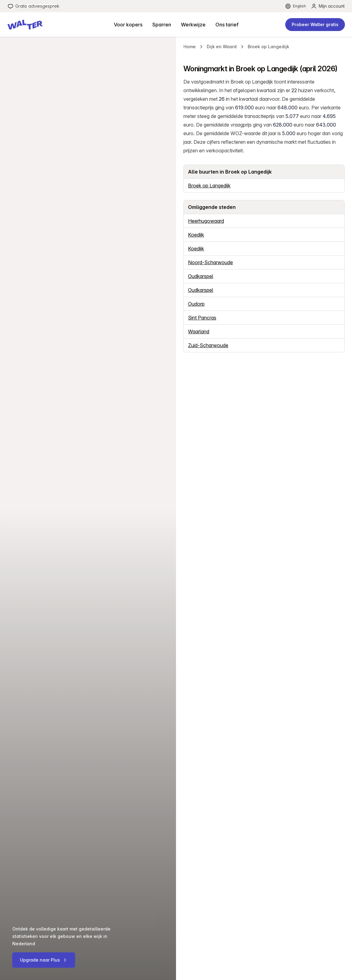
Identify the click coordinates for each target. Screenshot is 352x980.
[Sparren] (162, 25)
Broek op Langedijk (209, 186)
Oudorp (196, 304)
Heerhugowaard (206, 221)
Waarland (199, 331)
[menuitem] (33, 6)
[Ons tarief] (227, 25)
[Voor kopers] (128, 25)
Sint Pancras (202, 318)
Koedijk (196, 235)
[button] (25, 25)
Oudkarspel (201, 276)
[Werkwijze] (193, 25)
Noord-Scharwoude (210, 262)
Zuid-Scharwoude (208, 345)
